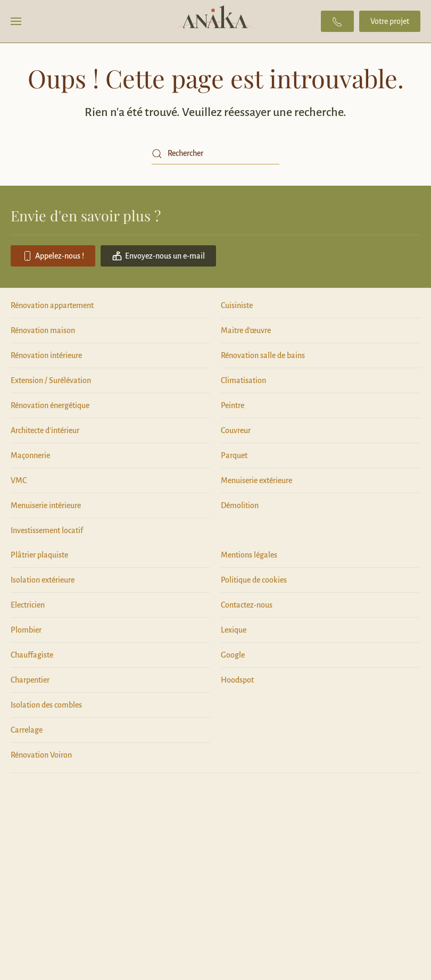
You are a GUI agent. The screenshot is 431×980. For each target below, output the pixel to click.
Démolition (240, 505)
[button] (16, 21)
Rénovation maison (43, 330)
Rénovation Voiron (41, 755)
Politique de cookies (254, 580)
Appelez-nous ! (53, 256)
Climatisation (243, 380)
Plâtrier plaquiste (39, 555)
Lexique (234, 630)
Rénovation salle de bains (263, 355)
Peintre (233, 405)
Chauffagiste (32, 655)
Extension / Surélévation (51, 380)
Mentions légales (249, 555)
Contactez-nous (247, 605)
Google (233, 655)
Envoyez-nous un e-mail (158, 256)
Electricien (28, 605)
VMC (19, 480)
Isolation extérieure (43, 580)
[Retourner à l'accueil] (216, 21)
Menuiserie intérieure (46, 505)
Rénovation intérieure (46, 355)
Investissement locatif (47, 530)
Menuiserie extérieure (256, 480)
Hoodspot (237, 680)
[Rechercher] (215, 154)
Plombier (26, 630)
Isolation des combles (46, 705)
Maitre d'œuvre (246, 330)
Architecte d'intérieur (45, 430)
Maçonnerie (30, 455)
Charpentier (30, 680)
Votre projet (390, 21)
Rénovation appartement (52, 305)
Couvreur (236, 430)
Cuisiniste (237, 305)
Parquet (234, 455)
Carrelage (27, 730)
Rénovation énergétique (50, 405)
